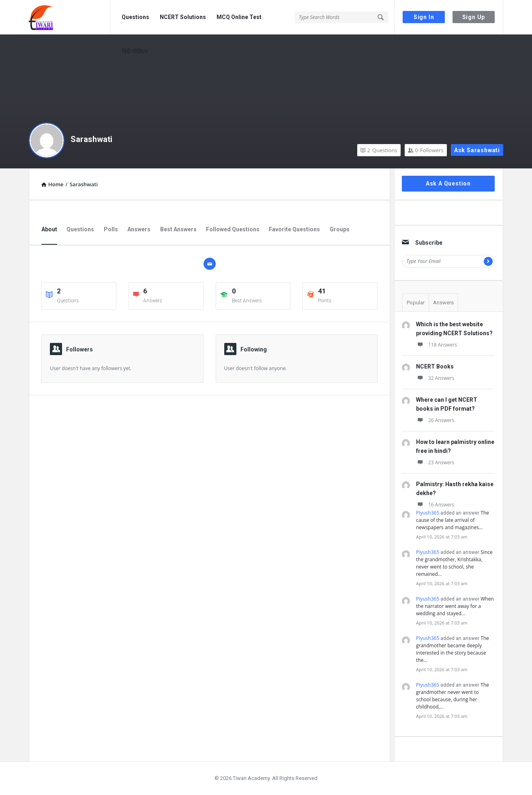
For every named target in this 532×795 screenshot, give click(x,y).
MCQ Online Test (239, 17)
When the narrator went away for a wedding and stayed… (455, 606)
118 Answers (437, 345)
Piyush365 (428, 513)
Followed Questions (233, 229)
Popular (416, 303)
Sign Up (474, 17)
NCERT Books (435, 366)
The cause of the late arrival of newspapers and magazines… (453, 520)
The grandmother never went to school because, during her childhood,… (453, 696)
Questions (135, 17)
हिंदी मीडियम (135, 52)
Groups (340, 229)
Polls (111, 229)
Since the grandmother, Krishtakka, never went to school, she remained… (454, 563)
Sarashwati (91, 139)
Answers (139, 229)
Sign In (424, 17)
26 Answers (435, 420)
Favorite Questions (294, 229)
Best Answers (178, 229)
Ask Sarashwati (477, 150)
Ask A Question (448, 183)
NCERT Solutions (183, 17)
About (49, 229)
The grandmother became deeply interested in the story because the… (453, 649)
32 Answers (435, 378)
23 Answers (435, 462)
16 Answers (435, 505)
